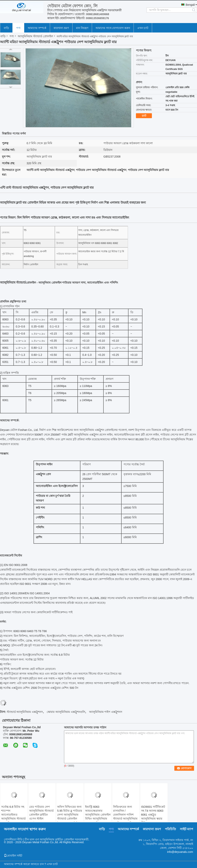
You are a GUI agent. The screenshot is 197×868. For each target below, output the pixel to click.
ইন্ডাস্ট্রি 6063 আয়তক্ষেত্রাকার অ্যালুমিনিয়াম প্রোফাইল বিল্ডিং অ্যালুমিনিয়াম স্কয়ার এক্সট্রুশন (98, 815)
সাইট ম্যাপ (186, 829)
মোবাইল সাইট (13, 856)
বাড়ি (6, 28)
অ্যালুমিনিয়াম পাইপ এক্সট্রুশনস (106, 712)
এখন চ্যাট (143, 28)
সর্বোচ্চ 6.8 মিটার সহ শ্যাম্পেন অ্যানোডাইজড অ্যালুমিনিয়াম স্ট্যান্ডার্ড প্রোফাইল (13, 815)
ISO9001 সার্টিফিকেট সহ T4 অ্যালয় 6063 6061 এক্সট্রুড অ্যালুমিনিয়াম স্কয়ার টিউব (153, 815)
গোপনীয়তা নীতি (13, 839)
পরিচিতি (170, 829)
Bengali (190, 5)
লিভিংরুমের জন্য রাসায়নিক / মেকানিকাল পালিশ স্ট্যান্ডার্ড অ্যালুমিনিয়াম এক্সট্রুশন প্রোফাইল (125, 815)
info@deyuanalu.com (180, 852)
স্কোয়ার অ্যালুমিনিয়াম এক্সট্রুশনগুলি (66, 712)
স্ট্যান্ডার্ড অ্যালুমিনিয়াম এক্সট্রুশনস (25, 712)
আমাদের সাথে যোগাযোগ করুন (113, 28)
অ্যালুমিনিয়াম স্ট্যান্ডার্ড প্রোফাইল (35, 36)
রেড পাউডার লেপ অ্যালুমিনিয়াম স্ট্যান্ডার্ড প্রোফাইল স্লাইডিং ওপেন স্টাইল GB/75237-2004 (41, 815)
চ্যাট (144, 116)
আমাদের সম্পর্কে (37, 28)
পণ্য (18, 28)
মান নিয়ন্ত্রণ (82, 28)
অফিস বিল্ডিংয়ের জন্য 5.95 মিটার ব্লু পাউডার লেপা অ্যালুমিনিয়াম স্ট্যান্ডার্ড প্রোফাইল (70, 813)
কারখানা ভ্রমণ (61, 28)
